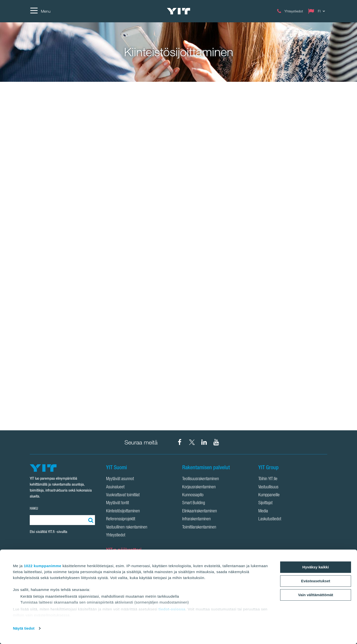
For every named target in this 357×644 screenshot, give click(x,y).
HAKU (34, 508)
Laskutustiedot (270, 519)
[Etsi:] (90, 520)
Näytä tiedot (24, 628)
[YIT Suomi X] (192, 442)
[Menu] (40, 11)
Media (263, 511)
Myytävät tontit (118, 503)
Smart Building (194, 503)
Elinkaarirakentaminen (200, 511)
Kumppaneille (269, 495)
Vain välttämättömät (316, 595)
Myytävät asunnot (120, 479)
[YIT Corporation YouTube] (216, 442)
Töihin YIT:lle (268, 479)
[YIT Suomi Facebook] (180, 442)
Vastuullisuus (268, 487)
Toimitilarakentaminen (199, 527)
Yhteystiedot (116, 535)
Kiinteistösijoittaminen (123, 511)
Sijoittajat (265, 503)
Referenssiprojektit (121, 519)
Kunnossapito (193, 495)
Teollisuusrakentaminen (201, 479)
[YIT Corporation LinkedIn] (204, 442)
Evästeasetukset (316, 581)
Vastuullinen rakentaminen (127, 527)
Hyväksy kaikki (316, 567)
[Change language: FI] (318, 11)
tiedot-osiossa (172, 609)
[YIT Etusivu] (178, 11)
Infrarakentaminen (196, 519)
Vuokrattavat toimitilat (123, 495)
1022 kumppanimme (43, 566)
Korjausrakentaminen (199, 487)
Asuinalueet (115, 487)
